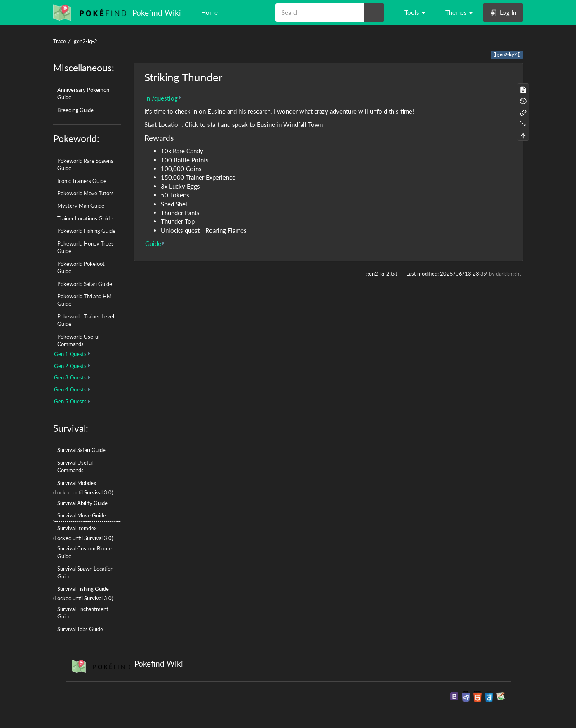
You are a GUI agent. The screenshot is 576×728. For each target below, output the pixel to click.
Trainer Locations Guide (85, 218)
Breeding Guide (75, 110)
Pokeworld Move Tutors (86, 193)
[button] (411, 12)
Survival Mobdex (77, 483)
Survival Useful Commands (75, 466)
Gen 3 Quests (70, 377)
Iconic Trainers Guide (82, 181)
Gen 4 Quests (70, 389)
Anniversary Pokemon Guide (83, 94)
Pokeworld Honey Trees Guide (86, 247)
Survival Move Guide (82, 515)
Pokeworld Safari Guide (85, 284)
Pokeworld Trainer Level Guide (86, 320)
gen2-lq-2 (86, 41)
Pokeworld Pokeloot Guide (81, 267)
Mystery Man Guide (81, 206)
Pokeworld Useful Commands (78, 340)
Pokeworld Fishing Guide (86, 231)
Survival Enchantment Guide (83, 613)
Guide (153, 243)
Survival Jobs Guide (80, 629)
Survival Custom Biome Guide (85, 552)
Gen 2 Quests (70, 366)
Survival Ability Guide (82, 503)
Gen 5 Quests (70, 401)
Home (209, 12)
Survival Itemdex (77, 528)
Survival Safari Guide (81, 450)
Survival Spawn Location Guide (85, 572)
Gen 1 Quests (70, 354)
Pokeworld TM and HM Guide (85, 300)
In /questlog (161, 98)
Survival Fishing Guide (83, 589)
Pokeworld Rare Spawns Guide (85, 164)
